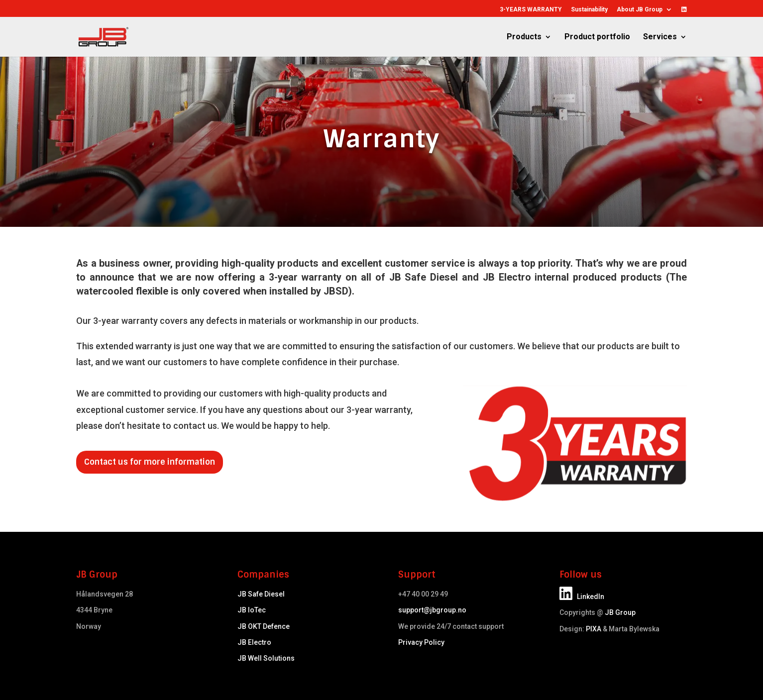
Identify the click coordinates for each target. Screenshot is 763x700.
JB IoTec (252, 610)
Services (660, 37)
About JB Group (640, 10)
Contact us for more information (150, 462)
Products (524, 37)
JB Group (620, 612)
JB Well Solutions (266, 658)
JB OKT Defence (264, 626)
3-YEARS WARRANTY (531, 10)
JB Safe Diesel (261, 594)
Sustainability (589, 10)
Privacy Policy (421, 642)
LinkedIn (582, 597)
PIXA (594, 629)
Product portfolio (597, 37)
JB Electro (254, 642)
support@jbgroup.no (432, 610)
